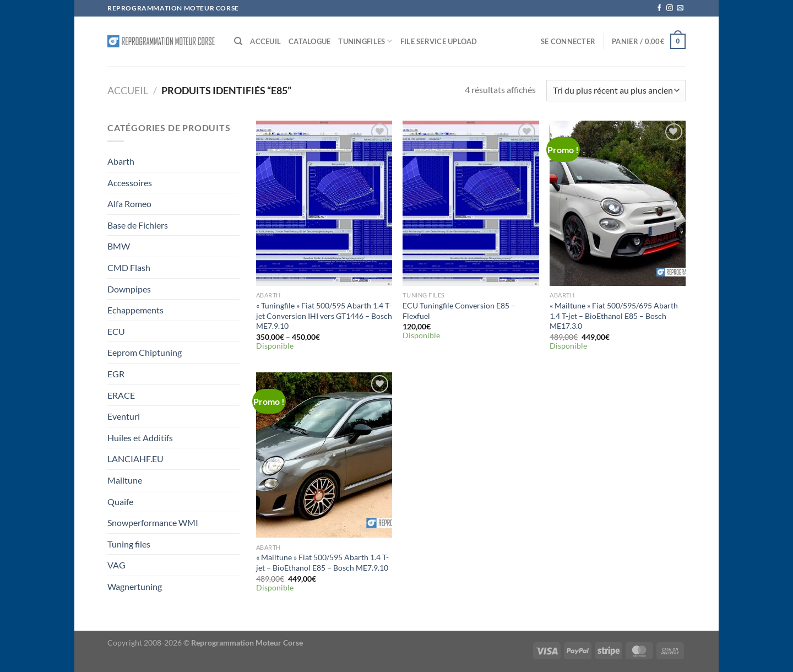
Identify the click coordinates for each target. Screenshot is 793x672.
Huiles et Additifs (140, 438)
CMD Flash (129, 267)
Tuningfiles (365, 41)
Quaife (120, 502)
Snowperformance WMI (153, 522)
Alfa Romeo (129, 204)
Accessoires (130, 183)
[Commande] (616, 91)
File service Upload (439, 41)
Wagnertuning (135, 586)
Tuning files (129, 544)
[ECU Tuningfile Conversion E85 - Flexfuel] (471, 203)
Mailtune (125, 480)
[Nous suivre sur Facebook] (659, 8)
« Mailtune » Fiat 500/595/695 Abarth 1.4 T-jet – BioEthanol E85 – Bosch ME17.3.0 (614, 316)
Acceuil (265, 41)
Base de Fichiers (138, 225)
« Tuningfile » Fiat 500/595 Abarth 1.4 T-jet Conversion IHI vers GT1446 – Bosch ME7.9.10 (324, 316)
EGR (116, 374)
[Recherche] (238, 41)
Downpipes (129, 289)
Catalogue (309, 41)
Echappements (135, 310)
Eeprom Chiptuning (145, 352)
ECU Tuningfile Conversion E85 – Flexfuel (459, 311)
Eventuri (124, 416)
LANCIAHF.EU (135, 459)
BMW (119, 246)
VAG (116, 565)
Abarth (121, 161)
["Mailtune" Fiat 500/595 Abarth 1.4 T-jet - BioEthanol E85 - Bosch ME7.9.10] (324, 455)
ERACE (121, 395)
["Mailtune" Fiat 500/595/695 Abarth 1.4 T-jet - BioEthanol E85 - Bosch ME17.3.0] (618, 203)
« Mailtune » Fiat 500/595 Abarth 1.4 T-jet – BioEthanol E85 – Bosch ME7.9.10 (322, 562)
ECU (116, 331)
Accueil (128, 90)
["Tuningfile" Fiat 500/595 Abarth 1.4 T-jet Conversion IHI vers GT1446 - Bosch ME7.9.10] (324, 203)
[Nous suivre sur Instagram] (670, 8)
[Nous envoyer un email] (680, 8)
